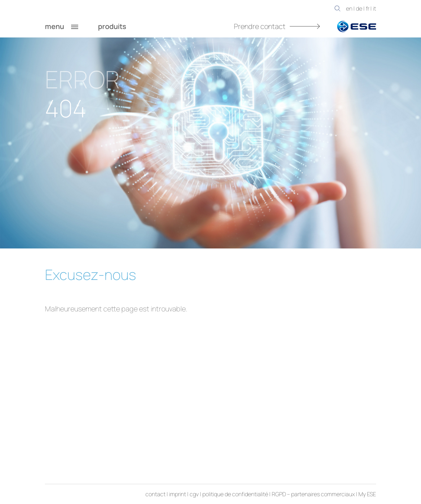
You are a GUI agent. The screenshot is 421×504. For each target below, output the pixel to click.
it (374, 8)
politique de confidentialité (235, 494)
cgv (194, 494)
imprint (178, 494)
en (349, 8)
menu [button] (62, 27)
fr (368, 8)
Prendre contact (277, 26)
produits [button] (119, 27)
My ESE (367, 494)
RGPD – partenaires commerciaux (313, 494)
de (359, 8)
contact (155, 494)
